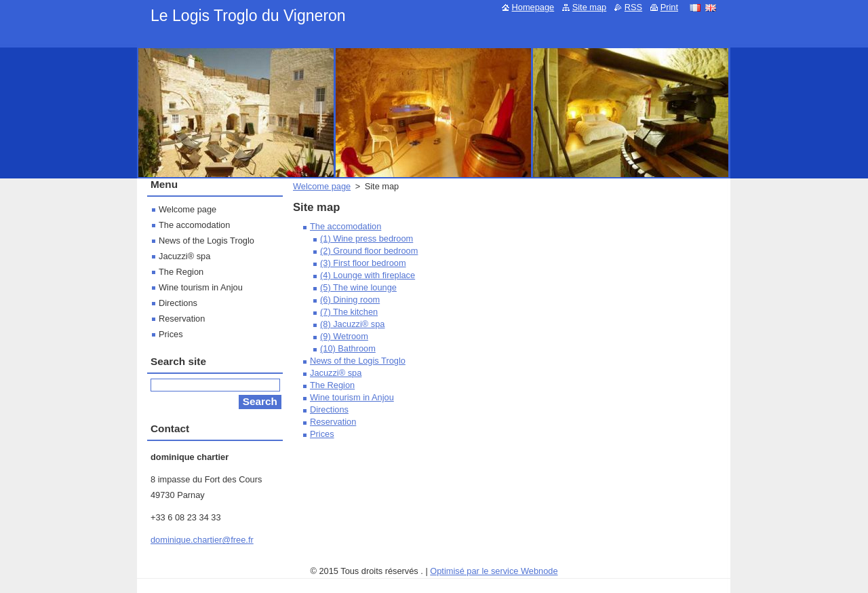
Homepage (533, 7)
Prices (322, 434)
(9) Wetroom (344, 336)
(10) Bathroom (348, 348)
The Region (332, 385)
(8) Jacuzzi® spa (352, 324)
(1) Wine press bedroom (367, 238)
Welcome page (322, 186)
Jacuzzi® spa (336, 373)
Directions (329, 409)
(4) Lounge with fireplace (368, 275)
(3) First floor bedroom (363, 263)
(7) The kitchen (349, 312)
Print (669, 7)
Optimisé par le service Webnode (494, 571)
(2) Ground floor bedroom (369, 251)
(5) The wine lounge (358, 287)
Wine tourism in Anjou (352, 397)
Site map (590, 7)
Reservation (333, 422)
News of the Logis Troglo (358, 361)
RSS (633, 7)
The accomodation (346, 226)
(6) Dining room (350, 300)
